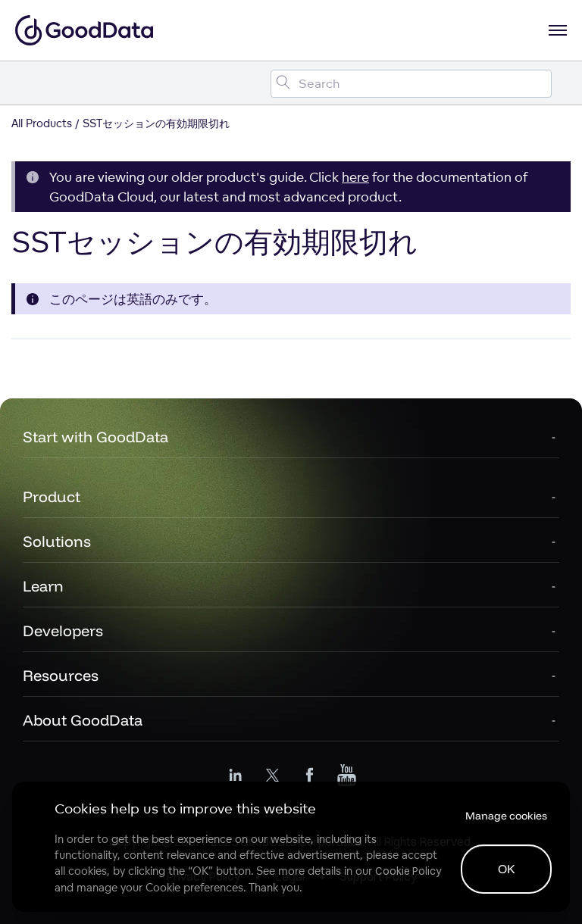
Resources (61, 675)
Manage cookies (506, 816)
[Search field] (411, 84)
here (355, 177)
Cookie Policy (408, 871)
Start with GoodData (95, 437)
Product (52, 496)
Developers (63, 631)
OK (507, 869)
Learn (43, 586)
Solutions (57, 541)
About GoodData (83, 720)
